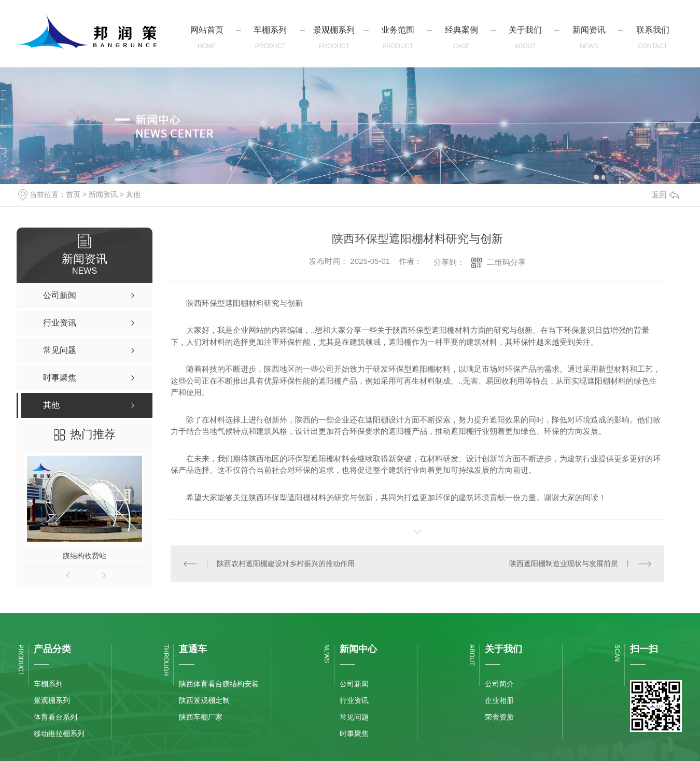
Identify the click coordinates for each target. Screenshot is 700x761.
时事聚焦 (354, 734)
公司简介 (499, 684)
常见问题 (354, 717)
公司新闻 (354, 684)
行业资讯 (354, 700)
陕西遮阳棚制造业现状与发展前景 (564, 563)
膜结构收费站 (85, 556)
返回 (665, 195)
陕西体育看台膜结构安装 (219, 684)
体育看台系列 (55, 717)
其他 (133, 194)
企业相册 (499, 700)
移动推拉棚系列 (59, 734)
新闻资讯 (103, 194)
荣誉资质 (499, 717)
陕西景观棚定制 (204, 700)
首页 (73, 194)
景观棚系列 (52, 700)
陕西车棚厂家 (201, 717)
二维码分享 (506, 262)
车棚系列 (48, 684)
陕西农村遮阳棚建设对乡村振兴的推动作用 (286, 563)
